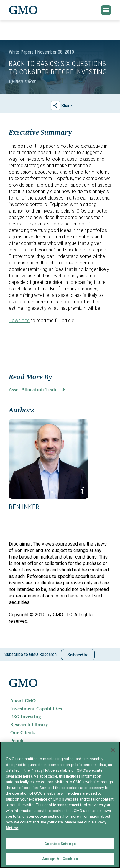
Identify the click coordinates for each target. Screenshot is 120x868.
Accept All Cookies (60, 859)
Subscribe (78, 655)
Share (67, 106)
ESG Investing (26, 717)
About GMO (23, 701)
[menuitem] (60, 701)
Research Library (29, 724)
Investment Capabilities (36, 709)
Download (19, 321)
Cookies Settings (60, 844)
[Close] (113, 750)
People (17, 740)
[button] (106, 10)
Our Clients (23, 732)
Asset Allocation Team (33, 389)
